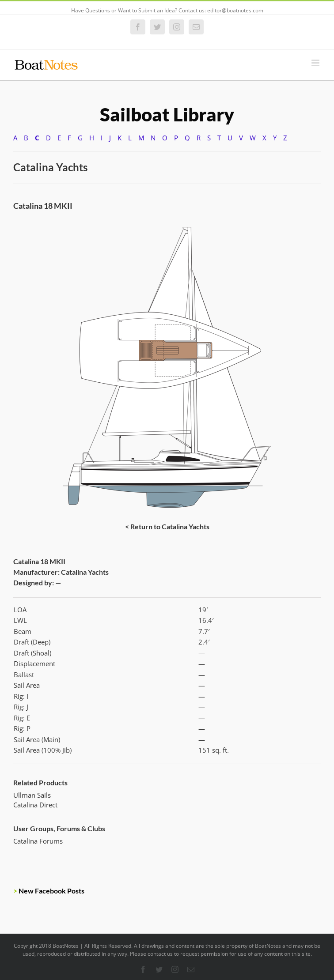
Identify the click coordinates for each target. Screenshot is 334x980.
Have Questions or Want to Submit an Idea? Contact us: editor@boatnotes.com (167, 10)
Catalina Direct (35, 805)
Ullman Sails (32, 795)
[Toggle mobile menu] (316, 63)
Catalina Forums (38, 841)
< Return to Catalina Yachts (167, 526)
